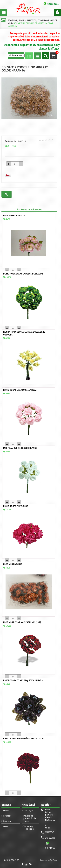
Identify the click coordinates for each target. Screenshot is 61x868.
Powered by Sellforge (49, 860)
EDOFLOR (12, 20)
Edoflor (6, 810)
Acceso (6, 826)
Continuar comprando (43, 194)
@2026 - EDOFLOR (11, 860)
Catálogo (7, 816)
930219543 (50, 832)
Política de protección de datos (30, 818)
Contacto (7, 821)
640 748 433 (50, 848)
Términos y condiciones (29, 828)
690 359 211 (50, 838)
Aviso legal (28, 810)
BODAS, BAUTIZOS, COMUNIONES (35, 20)
